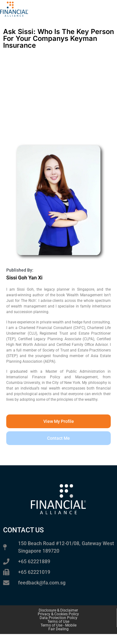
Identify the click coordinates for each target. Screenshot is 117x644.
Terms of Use (58, 622)
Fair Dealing (58, 629)
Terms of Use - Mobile (58, 625)
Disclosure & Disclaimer (58, 610)
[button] (58, 438)
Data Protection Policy (58, 618)
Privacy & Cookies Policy (58, 614)
